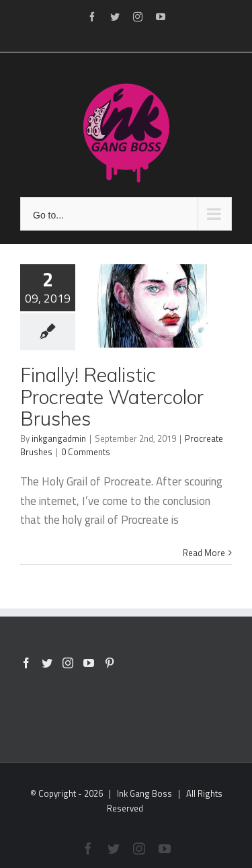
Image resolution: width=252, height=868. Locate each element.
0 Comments (86, 452)
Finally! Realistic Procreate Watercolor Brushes (112, 396)
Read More (204, 553)
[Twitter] (47, 663)
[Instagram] (68, 663)
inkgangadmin (59, 438)
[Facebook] (26, 663)
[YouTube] (89, 663)
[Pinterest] (110, 663)
